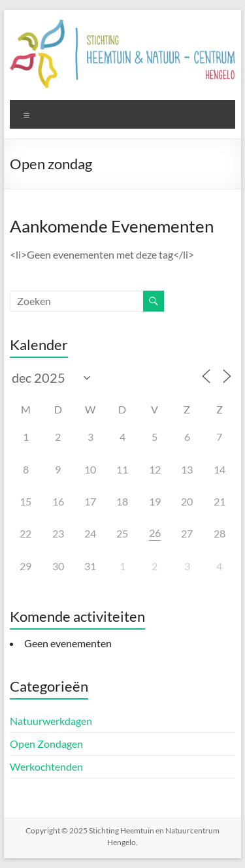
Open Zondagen (46, 744)
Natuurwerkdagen (51, 721)
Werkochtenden (46, 766)
